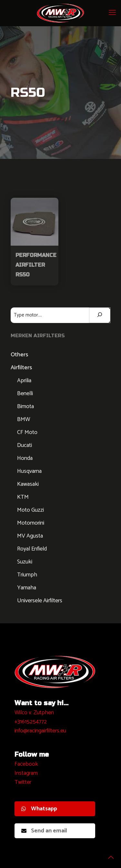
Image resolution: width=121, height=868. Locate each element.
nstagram (27, 773)
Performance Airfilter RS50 (36, 265)
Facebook (26, 764)
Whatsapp (39, 809)
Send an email (44, 831)
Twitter (23, 782)
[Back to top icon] (108, 855)
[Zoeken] (100, 315)
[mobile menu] (112, 13)
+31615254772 (31, 722)
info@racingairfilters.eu (40, 731)
